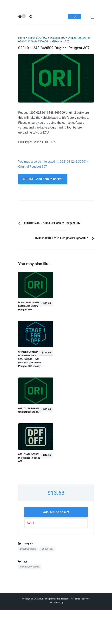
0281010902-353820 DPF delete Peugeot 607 (30, 458)
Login (74, 16)
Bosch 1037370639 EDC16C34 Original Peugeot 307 (29, 306)
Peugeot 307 (58, 38)
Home (22, 38)
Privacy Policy (56, 602)
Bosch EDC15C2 (38, 38)
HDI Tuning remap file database (54, 599)
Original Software (78, 38)
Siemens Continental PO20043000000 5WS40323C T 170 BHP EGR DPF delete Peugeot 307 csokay (30, 359)
